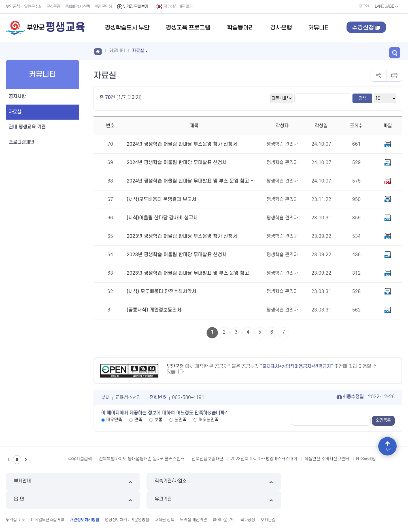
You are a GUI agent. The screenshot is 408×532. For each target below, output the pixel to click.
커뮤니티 (319, 28)
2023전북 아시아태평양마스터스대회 (264, 459)
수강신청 (366, 33)
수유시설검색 (80, 459)
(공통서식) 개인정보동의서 (152, 310)
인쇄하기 (394, 76)
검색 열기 (397, 50)
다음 (25, 460)
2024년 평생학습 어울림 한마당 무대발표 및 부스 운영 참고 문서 (190, 181)
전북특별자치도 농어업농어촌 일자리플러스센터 (142, 459)
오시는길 (268, 502)
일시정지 (17, 460)
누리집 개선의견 (193, 502)
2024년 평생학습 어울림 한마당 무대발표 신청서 (174, 163)
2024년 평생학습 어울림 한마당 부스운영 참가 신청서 (179, 144)
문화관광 (54, 7)
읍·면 (255, 482)
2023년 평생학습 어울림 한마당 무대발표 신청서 (174, 255)
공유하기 (379, 76)
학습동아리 (240, 28)
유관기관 (355, 482)
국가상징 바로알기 (174, 7)
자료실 (15, 112)
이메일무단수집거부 (47, 502)
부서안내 (53, 482)
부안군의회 (103, 7)
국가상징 (248, 502)
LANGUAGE (387, 7)
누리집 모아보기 (133, 7)
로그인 (363, 7)
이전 (8, 460)
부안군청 (13, 7)
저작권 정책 (164, 502)
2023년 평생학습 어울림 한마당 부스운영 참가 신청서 (179, 236)
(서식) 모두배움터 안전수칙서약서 (160, 292)
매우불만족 (209, 420)
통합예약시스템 (78, 7)
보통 (158, 420)
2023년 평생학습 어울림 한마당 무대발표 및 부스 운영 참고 (185, 273)
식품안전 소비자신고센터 (327, 459)
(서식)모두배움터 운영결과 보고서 (160, 200)
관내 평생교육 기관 (27, 127)
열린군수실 (33, 7)
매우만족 (114, 420)
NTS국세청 (366, 459)
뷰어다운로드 (224, 502)
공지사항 (17, 97)
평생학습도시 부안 (127, 28)
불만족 (180, 420)
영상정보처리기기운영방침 (127, 502)
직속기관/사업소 (153, 482)
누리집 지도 (15, 502)
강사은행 (281, 28)
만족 (138, 420)
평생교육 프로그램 (188, 28)
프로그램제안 (22, 142)
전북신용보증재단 (207, 459)
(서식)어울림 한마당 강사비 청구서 (160, 218)
